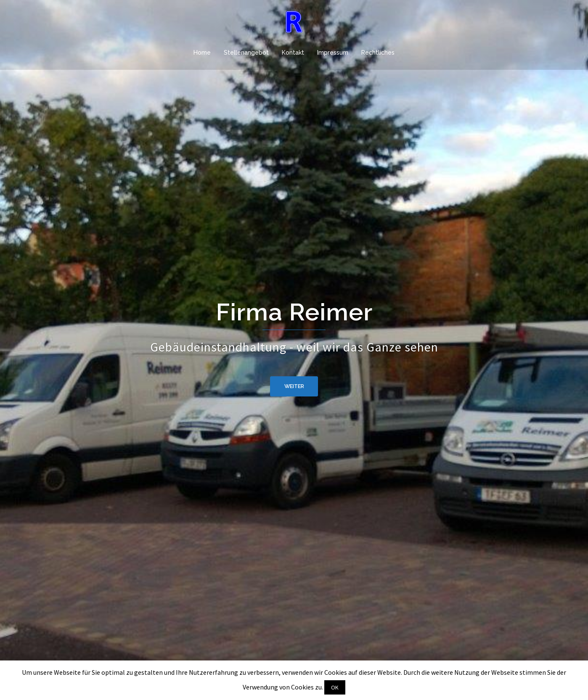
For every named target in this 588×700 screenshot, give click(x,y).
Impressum (333, 53)
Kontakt (293, 53)
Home (202, 53)
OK (335, 687)
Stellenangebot (246, 53)
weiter (294, 387)
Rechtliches (378, 53)
